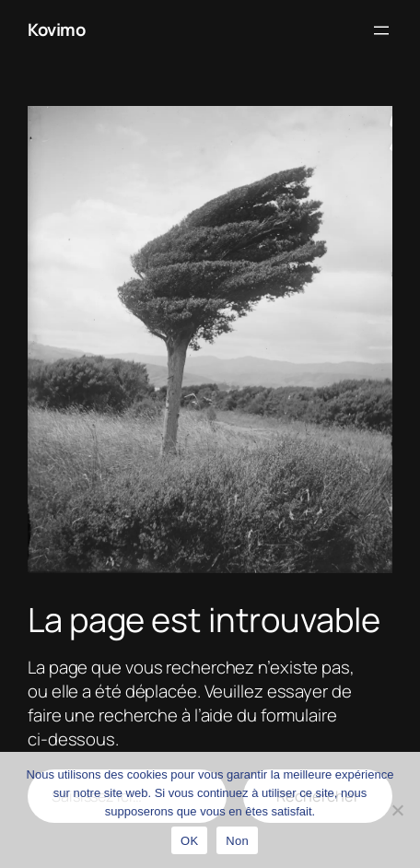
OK (189, 841)
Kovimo (56, 29)
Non (237, 841)
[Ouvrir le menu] (381, 30)
